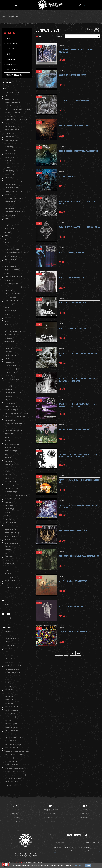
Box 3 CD (8, 652)
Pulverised (9, 461)
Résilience (9, 485)
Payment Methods (51, 817)
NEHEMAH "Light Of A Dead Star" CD (72, 328)
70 (72, 653)
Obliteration (10, 420)
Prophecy (9, 458)
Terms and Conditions (51, 814)
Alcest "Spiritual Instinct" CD (71, 606)
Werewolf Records (12, 581)
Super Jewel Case (12, 782)
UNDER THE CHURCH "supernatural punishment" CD (79, 151)
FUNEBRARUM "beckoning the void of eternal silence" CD (76, 51)
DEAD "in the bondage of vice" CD (72, 252)
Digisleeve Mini (11, 727)
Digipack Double (12, 710)
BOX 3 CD (8, 649)
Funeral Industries (12, 270)
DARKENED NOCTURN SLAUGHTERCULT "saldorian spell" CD (77, 203)
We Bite (8, 574)
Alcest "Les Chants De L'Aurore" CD (73, 581)
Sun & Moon (9, 519)
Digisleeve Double (12, 724)
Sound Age (9, 509)
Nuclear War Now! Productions (17, 413)
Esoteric (8, 246)
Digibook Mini (10, 696)
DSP (7, 219)
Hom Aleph (9, 290)
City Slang (9, 174)
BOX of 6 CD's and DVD (13, 666)
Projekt (8, 454)
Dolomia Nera (10, 208)
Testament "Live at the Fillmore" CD (73, 632)
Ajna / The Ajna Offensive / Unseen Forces (18, 109)
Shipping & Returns (51, 810)
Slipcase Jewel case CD (14, 772)
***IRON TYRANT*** (12, 92)
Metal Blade (10, 365)
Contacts (85, 810)
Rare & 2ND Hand (12, 70)
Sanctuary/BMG (11, 488)
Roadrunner (10, 482)
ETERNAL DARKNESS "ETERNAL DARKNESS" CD (75, 100)
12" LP (7, 604)
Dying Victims (10, 226)
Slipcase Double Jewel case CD (16, 768)
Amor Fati (9, 116)
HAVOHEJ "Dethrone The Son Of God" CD (74, 429)
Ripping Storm (10, 475)
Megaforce (9, 352)
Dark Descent (10, 185)
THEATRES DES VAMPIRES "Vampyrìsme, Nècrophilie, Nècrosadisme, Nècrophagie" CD (78, 456)
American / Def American (14, 113)
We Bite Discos (10, 577)
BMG (7, 164)
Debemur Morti (11, 202)
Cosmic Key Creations (13, 181)
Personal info (17, 814)
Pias (7, 437)
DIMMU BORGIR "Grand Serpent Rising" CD (75, 530)
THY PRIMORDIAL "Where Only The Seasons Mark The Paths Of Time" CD (79, 506)
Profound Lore (11, 451)
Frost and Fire (11, 266)
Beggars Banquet (12, 140)
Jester (8, 318)
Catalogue (9, 33)
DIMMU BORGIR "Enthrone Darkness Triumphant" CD (79, 556)
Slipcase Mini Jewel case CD (15, 778)
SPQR (7, 512)
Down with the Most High (14, 212)
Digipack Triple (11, 717)
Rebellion (9, 465)
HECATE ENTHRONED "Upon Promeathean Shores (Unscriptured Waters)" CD (77, 405)
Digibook (9, 690)
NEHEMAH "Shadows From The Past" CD (74, 303)
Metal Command (11, 369)
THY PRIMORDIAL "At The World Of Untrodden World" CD (79, 481)
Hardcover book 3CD (13, 737)
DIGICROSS (9, 700)
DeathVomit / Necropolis (14, 198)
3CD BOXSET (9, 635)
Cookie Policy (85, 817)
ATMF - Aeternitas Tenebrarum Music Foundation (18, 123)
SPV (7, 516)
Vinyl (8, 38)
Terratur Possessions (14, 526)
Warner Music (10, 567)
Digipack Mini (10, 714)
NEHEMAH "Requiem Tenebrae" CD (71, 277)
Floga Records (11, 256)
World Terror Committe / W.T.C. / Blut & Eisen (18, 584)
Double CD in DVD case (13, 731)
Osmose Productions (13, 430)
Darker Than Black (12, 188)
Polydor (8, 441)
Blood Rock (9, 157)
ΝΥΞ (7, 591)
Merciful (9, 359)
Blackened (9, 147)
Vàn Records (10, 557)
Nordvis (8, 400)
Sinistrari (9, 502)
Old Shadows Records (14, 424)
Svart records (11, 523)
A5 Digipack (10, 645)
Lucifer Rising (10, 342)
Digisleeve (9, 720)
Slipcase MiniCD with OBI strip (16, 775)
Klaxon (8, 321)
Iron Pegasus (10, 311)
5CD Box (8, 642)
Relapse (8, 471)
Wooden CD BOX (11, 785)
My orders (17, 817)
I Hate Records (11, 297)
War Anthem (10, 560)
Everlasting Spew (12, 249)
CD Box (8, 676)
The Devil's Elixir (12, 533)
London (8, 338)
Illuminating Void (11, 301)
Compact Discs (11, 44)
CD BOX (8, 683)
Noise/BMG (9, 396)
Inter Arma (9, 304)
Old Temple (9, 427)
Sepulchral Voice (12, 499)
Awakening (10, 133)
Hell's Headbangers (13, 284)
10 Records (9, 99)
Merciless (9, 362)
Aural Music (10, 126)
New (39, 46)
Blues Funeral (11, 161)
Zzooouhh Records (12, 588)
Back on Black (10, 137)
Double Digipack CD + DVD (14, 734)
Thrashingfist (10, 540)
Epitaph (8, 243)
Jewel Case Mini (11, 748)
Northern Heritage (12, 406)
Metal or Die (10, 372)
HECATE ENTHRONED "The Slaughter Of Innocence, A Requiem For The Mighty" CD (79, 380)
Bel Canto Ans (10, 144)
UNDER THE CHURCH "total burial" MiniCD (75, 126)
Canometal (9, 171)
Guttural (9, 273)
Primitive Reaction (12, 444)
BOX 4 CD (8, 655)
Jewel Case (10, 741)
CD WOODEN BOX (11, 686)
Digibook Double (11, 693)
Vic (7, 553)
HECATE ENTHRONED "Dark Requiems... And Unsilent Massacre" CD (78, 354)
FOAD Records (10, 260)
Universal (9, 547)
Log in (17, 810)
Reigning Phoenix (11, 468)
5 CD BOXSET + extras (13, 638)
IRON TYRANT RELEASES (14, 75)
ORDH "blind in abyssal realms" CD (72, 75)
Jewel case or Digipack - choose (17, 751)
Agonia (8, 106)
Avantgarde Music (12, 130)
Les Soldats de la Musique (15, 331)
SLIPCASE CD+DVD (11, 765)
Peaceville (10, 434)
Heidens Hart (10, 280)
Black (8, 618)
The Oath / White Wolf (13, 536)
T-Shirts (9, 54)
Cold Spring (10, 178)
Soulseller (10, 506)
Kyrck (7, 328)
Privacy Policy (85, 814)
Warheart (9, 564)
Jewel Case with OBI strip (15, 754)
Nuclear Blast (11, 410)
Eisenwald (9, 229)
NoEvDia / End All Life (13, 393)
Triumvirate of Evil (12, 543)
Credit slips (17, 821)
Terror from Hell (12, 529)
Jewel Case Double (13, 744)
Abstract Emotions (12, 103)
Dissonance (9, 205)
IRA (7, 307)
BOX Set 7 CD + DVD (12, 669)
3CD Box (8, 632)
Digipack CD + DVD (11, 707)
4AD (7, 96)
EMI (7, 236)
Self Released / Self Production (17, 495)
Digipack (9, 703)
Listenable (10, 335)
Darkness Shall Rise (13, 191)
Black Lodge (10, 154)
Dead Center (10, 195)
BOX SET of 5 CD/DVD (12, 673)
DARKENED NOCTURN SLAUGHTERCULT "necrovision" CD (79, 227)
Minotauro (9, 376)
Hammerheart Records (14, 277)
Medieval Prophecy (12, 348)
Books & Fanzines (12, 59)
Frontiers (9, 263)
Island (8, 314)
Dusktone (9, 222)
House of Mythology (13, 294)
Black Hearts (10, 150)
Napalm (8, 386)
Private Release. (11, 447)
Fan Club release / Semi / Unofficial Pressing (18, 253)
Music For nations (12, 379)
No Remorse (10, 403)
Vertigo (8, 550)
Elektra (8, 232)
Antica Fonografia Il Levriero (16, 120)
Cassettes (10, 49)
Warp (7, 570)
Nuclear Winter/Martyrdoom (16, 417)
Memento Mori (10, 355)
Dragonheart (10, 215)
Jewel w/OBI (10, 758)
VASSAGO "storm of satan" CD (70, 176)
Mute (7, 383)
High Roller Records (13, 287)
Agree (88, 865)
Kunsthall (9, 324)
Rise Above (9, 478)
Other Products (12, 65)
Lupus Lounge (10, 345)
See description (11, 761)
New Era (8, 389)
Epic (7, 239)
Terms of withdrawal (51, 821)
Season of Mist (11, 492)
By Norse (9, 167)
